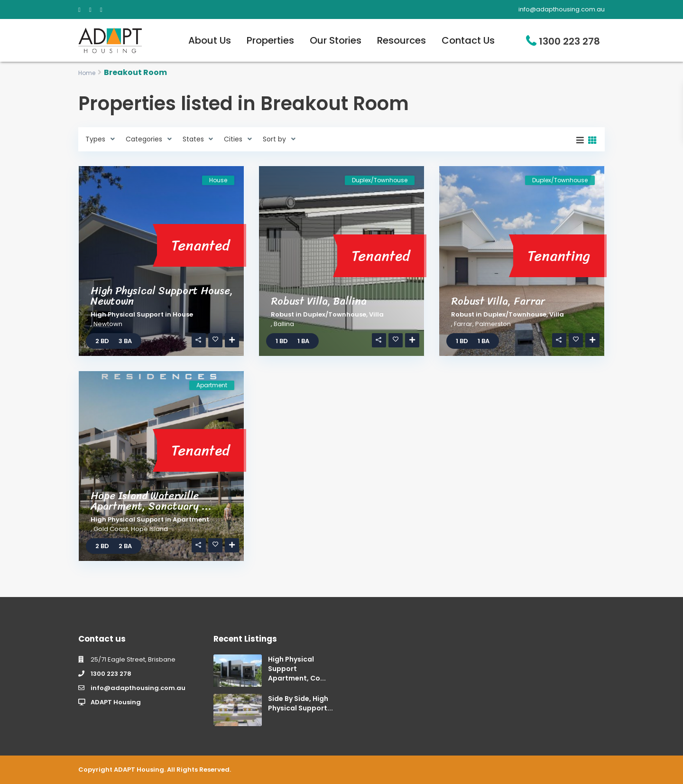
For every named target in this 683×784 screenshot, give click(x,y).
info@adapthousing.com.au (138, 688)
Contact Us (468, 40)
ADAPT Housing (116, 702)
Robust (282, 314)
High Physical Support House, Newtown (162, 296)
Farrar (463, 324)
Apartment (191, 519)
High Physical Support (127, 314)
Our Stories (336, 40)
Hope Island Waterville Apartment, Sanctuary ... (151, 501)
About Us (210, 40)
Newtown (108, 324)
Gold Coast (111, 529)
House (183, 314)
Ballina (284, 324)
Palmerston (493, 324)
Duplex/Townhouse (335, 314)
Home (87, 73)
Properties (270, 40)
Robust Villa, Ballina (319, 301)
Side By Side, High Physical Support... (300, 703)
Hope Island (149, 529)
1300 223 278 (569, 41)
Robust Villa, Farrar (498, 301)
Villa (376, 314)
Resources (401, 40)
